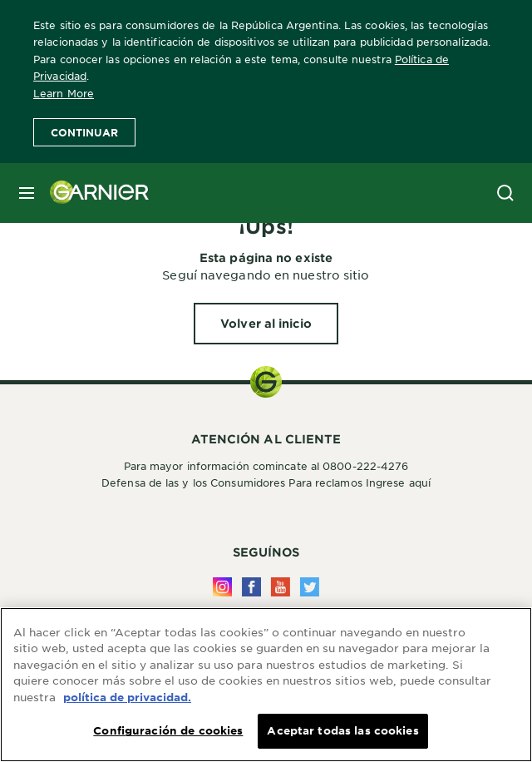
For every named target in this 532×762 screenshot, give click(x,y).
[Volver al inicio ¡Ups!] (266, 324)
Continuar (84, 132)
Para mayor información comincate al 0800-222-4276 (266, 466)
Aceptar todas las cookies (342, 731)
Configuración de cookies (168, 731)
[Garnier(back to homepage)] (93, 193)
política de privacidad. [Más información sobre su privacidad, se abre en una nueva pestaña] (127, 698)
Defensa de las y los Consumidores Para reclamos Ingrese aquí (266, 482)
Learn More (64, 93)
